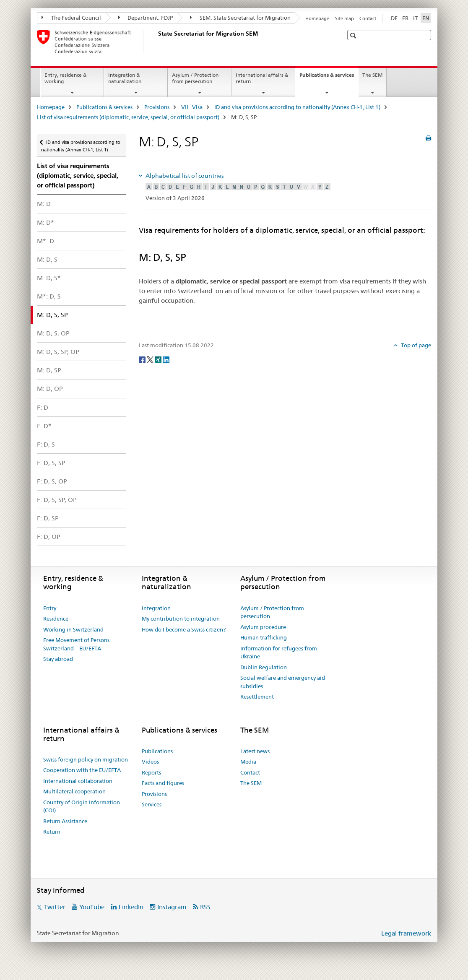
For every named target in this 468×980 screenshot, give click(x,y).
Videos (150, 762)
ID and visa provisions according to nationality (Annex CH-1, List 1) (297, 107)
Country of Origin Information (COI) (82, 806)
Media (248, 762)
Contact (368, 18)
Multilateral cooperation (74, 791)
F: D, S (46, 444)
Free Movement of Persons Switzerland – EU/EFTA (76, 644)
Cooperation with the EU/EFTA (82, 770)
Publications (157, 751)
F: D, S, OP (52, 481)
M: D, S (47, 259)
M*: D (45, 241)
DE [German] (394, 18)
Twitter (55, 907)
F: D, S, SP (51, 463)
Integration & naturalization (125, 78)
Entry (50, 608)
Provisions (157, 107)
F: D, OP (49, 537)
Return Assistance (65, 821)
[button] (354, 35)
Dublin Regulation (264, 667)
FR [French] (405, 18)
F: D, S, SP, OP (57, 500)
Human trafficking (264, 637)
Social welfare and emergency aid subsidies (283, 682)
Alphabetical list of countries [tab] (184, 176)
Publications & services (329, 78)
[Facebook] (143, 359)
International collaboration (78, 781)
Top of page (415, 345)
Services (152, 804)
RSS (205, 907)
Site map (344, 18)
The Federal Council (71, 18)
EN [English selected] (426, 18)
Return (52, 832)
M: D (44, 204)
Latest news (255, 751)
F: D (43, 407)
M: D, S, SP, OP (58, 352)
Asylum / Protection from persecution (195, 78)
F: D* (44, 426)
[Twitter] (151, 359)
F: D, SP (48, 518)
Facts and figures (163, 783)
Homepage (317, 18)
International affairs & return (262, 78)
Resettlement (257, 697)
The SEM (372, 75)
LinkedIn (131, 907)
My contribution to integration (181, 619)
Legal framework (406, 933)
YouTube (92, 907)
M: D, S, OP (53, 333)
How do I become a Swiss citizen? (184, 629)
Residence (56, 619)
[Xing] (159, 359)
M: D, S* (49, 278)
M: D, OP (50, 389)
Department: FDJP (146, 18)
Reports (151, 772)
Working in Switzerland (73, 629)
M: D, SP (49, 370)
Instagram (172, 907)
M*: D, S (49, 296)
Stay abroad (58, 659)
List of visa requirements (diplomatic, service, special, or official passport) (128, 117)
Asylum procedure (263, 627)
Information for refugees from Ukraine (279, 652)
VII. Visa (192, 107)
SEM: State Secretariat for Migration (240, 18)
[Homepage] (156, 42)
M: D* (45, 222)
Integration (156, 608)
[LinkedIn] (166, 359)
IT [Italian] (415, 18)
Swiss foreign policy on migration (86, 759)
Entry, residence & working (65, 78)
